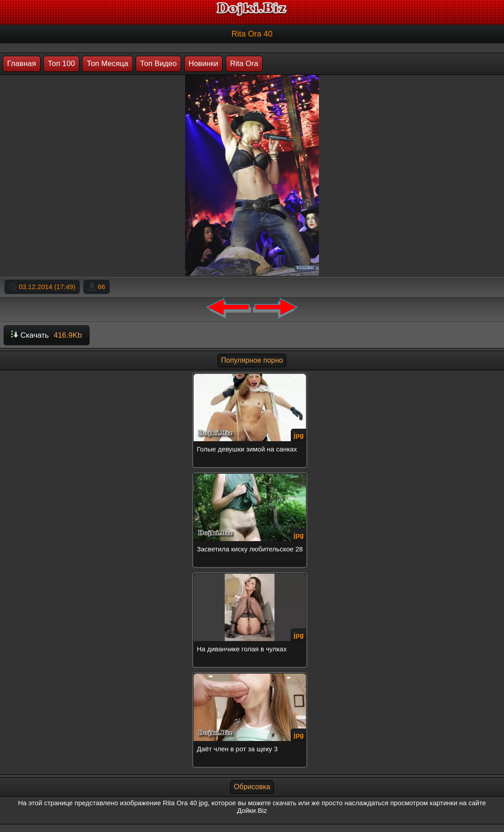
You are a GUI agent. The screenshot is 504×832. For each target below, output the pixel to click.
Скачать (47, 335)
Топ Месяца (107, 64)
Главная (22, 64)
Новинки (204, 64)
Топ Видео (158, 64)
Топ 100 (61, 64)
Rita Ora (244, 64)
